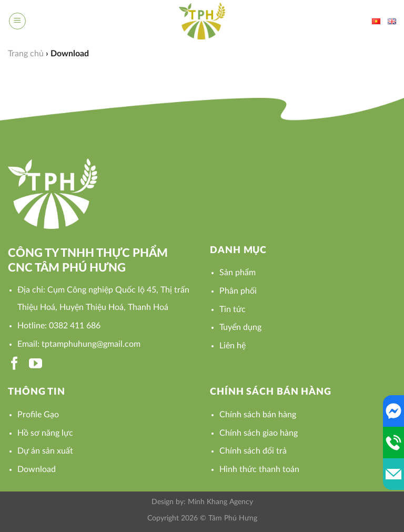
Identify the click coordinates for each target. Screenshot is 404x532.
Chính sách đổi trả (253, 451)
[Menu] (17, 21)
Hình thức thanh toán (259, 469)
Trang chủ (26, 54)
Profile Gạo (38, 415)
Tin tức (233, 309)
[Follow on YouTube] (36, 364)
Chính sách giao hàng (259, 433)
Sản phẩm (238, 273)
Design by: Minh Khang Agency (202, 502)
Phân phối (238, 291)
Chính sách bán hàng (258, 415)
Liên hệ (233, 346)
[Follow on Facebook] (14, 364)
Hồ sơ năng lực (45, 433)
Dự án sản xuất (45, 451)
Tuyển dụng (240, 327)
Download (37, 469)
